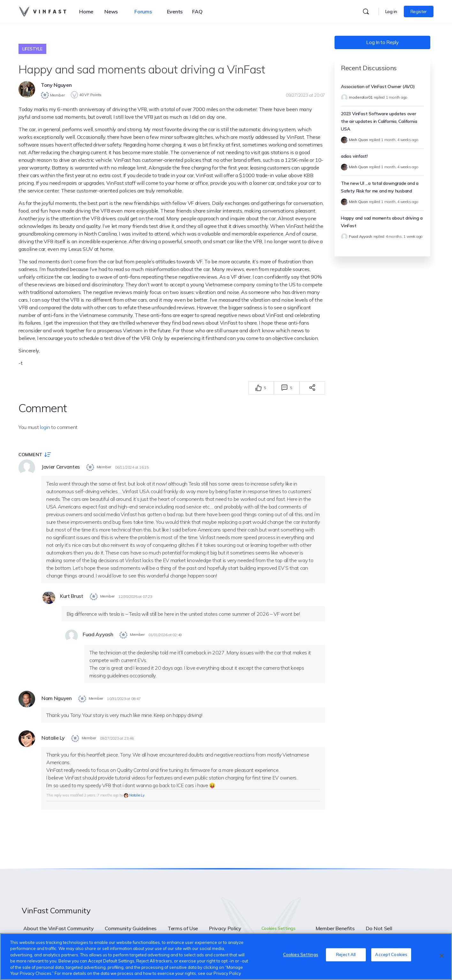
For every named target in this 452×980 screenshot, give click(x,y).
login (45, 426)
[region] (226, 957)
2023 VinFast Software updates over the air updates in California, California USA (379, 121)
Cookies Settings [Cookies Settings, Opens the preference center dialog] (301, 956)
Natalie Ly (137, 796)
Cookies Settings (279, 929)
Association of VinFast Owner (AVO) (378, 87)
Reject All (346, 956)
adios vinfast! (354, 156)
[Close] (442, 956)
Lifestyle (32, 49)
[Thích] (259, 387)
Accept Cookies (391, 956)
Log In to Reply (382, 42)
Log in (391, 11)
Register (419, 11)
